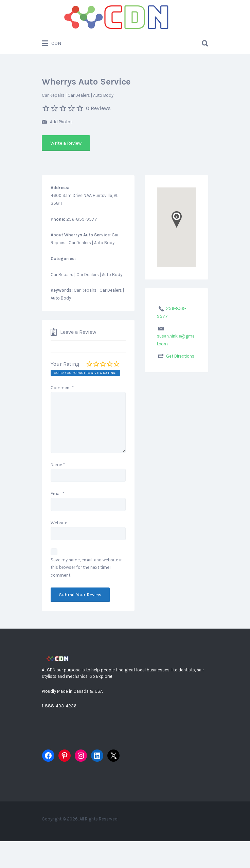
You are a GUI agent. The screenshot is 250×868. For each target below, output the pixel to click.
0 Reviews (98, 108)
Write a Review (66, 143)
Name (58, 465)
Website (59, 523)
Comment (62, 388)
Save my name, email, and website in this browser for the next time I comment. (87, 568)
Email (57, 494)
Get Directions (180, 356)
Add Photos (57, 122)
